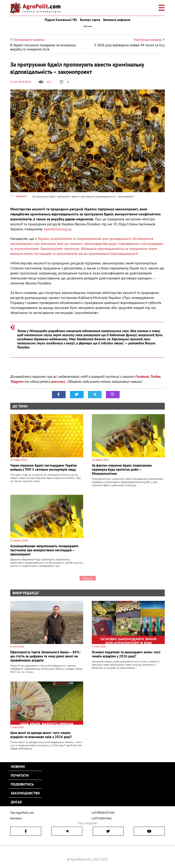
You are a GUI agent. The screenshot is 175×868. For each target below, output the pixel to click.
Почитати (20, 775)
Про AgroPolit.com (22, 813)
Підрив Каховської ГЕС (61, 20)
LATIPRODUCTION (103, 813)
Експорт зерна (90, 20)
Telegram (17, 381)
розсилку (59, 381)
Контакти (16, 818)
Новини (18, 766)
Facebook (142, 376)
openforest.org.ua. (58, 229)
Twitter (155, 376)
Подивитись (22, 784)
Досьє (16, 802)
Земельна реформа (117, 20)
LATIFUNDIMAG (102, 818)
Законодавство (25, 793)
